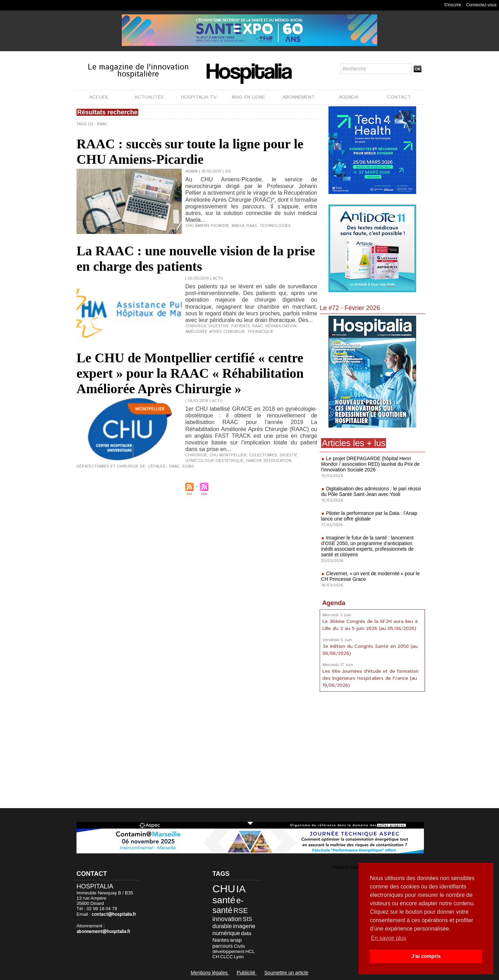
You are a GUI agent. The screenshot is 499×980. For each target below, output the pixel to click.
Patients (241, 326)
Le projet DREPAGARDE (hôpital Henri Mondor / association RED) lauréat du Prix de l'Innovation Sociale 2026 (370, 464)
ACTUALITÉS (149, 97)
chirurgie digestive (207, 326)
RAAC (252, 226)
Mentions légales (210, 973)
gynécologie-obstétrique (214, 461)
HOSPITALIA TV (199, 97)
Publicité (247, 973)
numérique (226, 933)
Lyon (239, 957)
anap (236, 940)
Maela (238, 226)
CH (216, 957)
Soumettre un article (286, 973)
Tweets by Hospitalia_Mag (354, 867)
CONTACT (399, 97)
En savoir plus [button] (389, 938)
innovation (227, 919)
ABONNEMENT (298, 97)
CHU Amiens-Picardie (207, 226)
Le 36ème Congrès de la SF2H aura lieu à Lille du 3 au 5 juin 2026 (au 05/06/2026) (370, 625)
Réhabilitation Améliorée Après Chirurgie (241, 329)
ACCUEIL (99, 97)
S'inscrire (453, 5)
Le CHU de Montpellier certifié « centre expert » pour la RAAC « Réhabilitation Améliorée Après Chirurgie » (190, 373)
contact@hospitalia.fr (114, 915)
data (246, 933)
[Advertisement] (372, 751)
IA (241, 889)
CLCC (226, 957)
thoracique (260, 332)
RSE (241, 911)
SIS (248, 919)
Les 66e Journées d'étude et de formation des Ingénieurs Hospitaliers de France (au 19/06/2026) (371, 678)
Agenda (334, 603)
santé (224, 900)
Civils (239, 946)
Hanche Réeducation (269, 461)
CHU (224, 889)
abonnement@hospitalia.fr (104, 932)
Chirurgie (196, 455)
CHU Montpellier (228, 455)
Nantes (221, 940)
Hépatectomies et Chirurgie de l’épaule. (122, 466)
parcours (222, 946)
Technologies (275, 226)
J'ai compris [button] (426, 956)
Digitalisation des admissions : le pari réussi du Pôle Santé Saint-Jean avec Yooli (371, 491)
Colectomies (263, 455)
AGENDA (348, 97)
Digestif (288, 455)
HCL (250, 951)
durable (222, 926)
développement (228, 951)
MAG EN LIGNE (248, 97)
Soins (188, 466)
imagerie (244, 926)
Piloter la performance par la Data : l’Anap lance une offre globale (369, 516)
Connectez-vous (481, 5)
